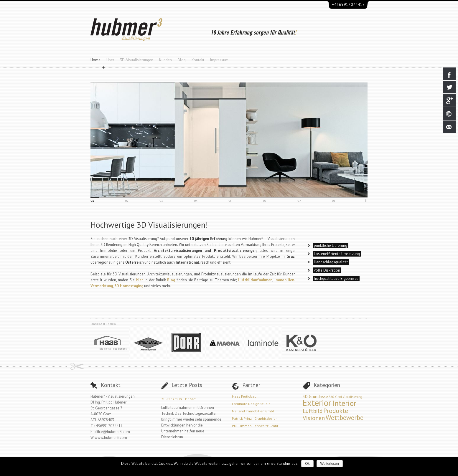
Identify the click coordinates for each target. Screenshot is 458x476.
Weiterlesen (330, 464)
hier (140, 280)
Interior (344, 403)
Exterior (317, 403)
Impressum (219, 60)
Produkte (336, 411)
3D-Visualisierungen (137, 60)
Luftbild (313, 411)
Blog (182, 60)
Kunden (165, 60)
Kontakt (198, 60)
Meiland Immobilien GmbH (254, 411)
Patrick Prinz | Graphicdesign (255, 418)
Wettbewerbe (345, 418)
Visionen (314, 418)
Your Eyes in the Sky (179, 399)
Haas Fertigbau (244, 396)
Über (110, 60)
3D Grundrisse (315, 396)
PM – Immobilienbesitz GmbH (256, 426)
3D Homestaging (129, 286)
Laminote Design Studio (251, 404)
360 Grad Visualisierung (346, 397)
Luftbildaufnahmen (255, 280)
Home (95, 60)
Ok (307, 464)
